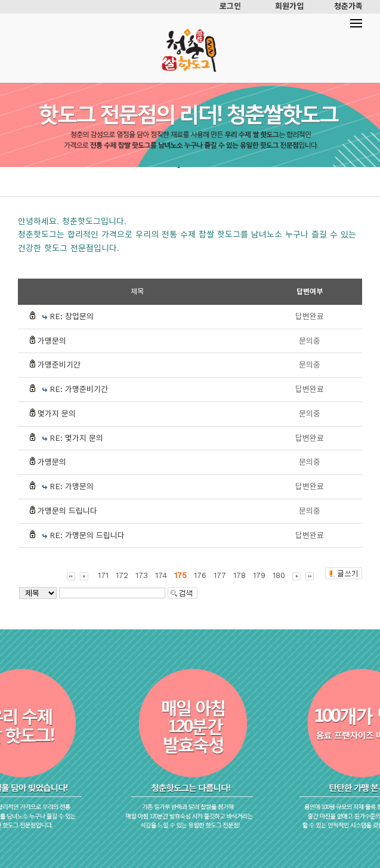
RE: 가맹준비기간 (79, 389)
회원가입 (289, 6)
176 (200, 575)
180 (279, 575)
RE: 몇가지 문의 (76, 438)
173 (142, 575)
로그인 (230, 6)
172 (122, 575)
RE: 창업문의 (72, 316)
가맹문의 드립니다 (67, 511)
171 (103, 575)
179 (259, 575)
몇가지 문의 (57, 414)
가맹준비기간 (59, 365)
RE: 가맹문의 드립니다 (87, 535)
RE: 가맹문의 (72, 486)
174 (161, 575)
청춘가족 (348, 6)
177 (220, 575)
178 (240, 575)
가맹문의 (52, 341)
